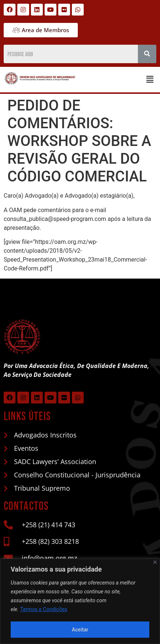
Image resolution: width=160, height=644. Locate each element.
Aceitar (80, 630)
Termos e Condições (44, 610)
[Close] (155, 562)
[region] (80, 601)
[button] (150, 80)
